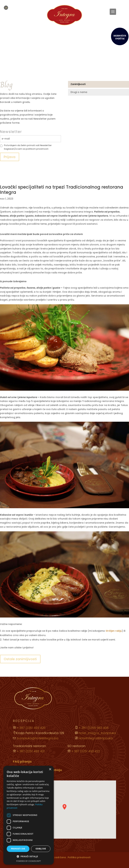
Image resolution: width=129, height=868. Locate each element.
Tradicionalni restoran (29, 746)
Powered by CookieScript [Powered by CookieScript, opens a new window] (29, 861)
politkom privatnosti (37, 149)
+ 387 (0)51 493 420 (31, 728)
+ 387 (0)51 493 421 (31, 751)
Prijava (10, 157)
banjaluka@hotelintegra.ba (38, 738)
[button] (29, 857)
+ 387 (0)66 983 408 (94, 728)
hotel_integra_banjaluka (97, 733)
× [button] (50, 769)
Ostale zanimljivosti (20, 659)
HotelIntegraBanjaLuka (95, 738)
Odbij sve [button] (41, 849)
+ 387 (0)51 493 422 (86, 751)
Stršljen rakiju (114, 631)
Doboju (56, 770)
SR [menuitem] (6, 8)
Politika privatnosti (79, 857)
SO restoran (76, 746)
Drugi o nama (79, 92)
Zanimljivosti (78, 84)
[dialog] (29, 815)
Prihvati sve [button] (18, 849)
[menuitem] (6, 8)
